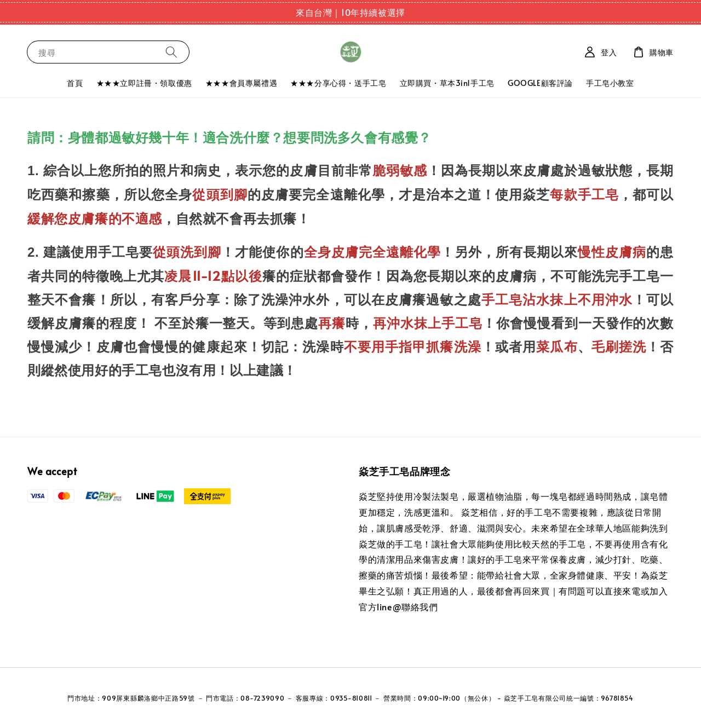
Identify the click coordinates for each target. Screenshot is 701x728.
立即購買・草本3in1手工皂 (447, 83)
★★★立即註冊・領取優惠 (144, 83)
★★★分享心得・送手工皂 (338, 83)
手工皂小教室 (610, 83)
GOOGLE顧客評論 (540, 83)
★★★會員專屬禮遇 (241, 83)
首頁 (75, 83)
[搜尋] (171, 52)
